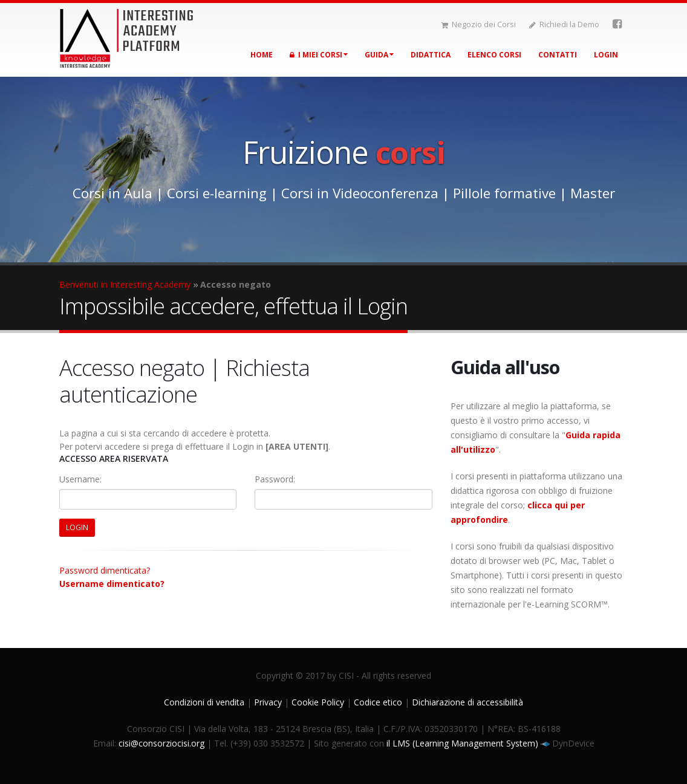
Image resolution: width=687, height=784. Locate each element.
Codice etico (378, 702)
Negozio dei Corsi (478, 24)
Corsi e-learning (217, 193)
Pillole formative (504, 193)
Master (593, 193)
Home (262, 55)
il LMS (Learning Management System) (464, 743)
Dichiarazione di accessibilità (467, 702)
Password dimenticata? (105, 570)
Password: (275, 479)
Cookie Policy (318, 702)
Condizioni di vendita (204, 702)
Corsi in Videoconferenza (360, 193)
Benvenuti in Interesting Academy (125, 284)
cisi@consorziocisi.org (161, 743)
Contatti (558, 55)
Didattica (431, 55)
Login (606, 55)
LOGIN (77, 527)
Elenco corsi (494, 55)
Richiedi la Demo (564, 24)
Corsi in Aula (112, 193)
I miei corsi (319, 55)
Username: (80, 479)
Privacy (268, 702)
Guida (379, 55)
